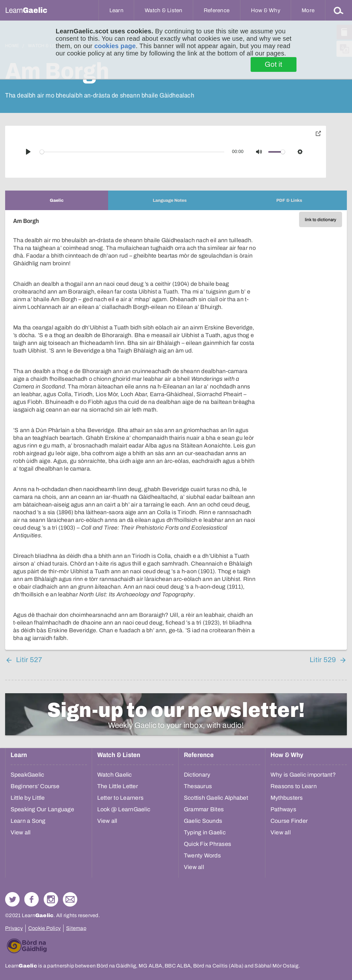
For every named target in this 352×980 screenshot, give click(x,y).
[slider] (132, 152)
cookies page (115, 46)
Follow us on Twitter (12, 899)
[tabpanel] (176, 430)
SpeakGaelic (27, 775)
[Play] (28, 152)
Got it (274, 64)
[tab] (57, 200)
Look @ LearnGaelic (124, 809)
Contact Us (70, 899)
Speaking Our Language (42, 809)
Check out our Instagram (51, 899)
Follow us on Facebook (32, 899)
